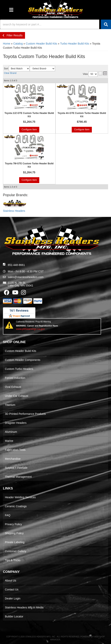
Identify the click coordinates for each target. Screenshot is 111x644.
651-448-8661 (16, 265)
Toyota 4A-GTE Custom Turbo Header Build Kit (82, 115)
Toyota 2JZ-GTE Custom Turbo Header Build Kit (29, 115)
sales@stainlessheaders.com (26, 277)
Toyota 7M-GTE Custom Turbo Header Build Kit (29, 165)
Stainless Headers (14, 211)
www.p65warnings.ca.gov (30, 329)
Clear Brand (10, 73)
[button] (55, 24)
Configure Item (29, 130)
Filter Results (13, 35)
